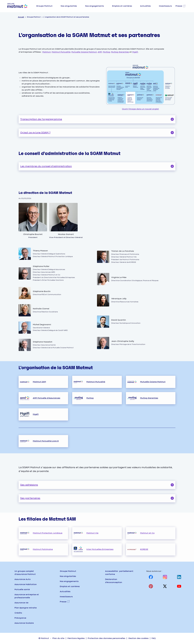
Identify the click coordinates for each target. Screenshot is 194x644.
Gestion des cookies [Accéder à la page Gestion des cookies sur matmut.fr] (138, 638)
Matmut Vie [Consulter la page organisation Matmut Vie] (92, 533)
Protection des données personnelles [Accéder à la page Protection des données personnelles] (106, 638)
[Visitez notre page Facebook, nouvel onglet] (151, 577)
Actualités (145, 6)
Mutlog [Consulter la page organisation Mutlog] (90, 398)
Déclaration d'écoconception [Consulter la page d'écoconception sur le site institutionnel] (114, 581)
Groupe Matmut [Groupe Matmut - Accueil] (68, 571)
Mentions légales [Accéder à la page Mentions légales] (76, 638)
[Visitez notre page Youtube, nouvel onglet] (179, 586)
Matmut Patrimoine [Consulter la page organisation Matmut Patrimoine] (43, 549)
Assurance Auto (23, 579)
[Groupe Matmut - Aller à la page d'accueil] (17, 6)
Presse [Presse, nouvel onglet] (63, 602)
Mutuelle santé (22, 590)
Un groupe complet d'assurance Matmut (25, 573)
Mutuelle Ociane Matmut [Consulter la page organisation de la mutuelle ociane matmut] (84, 52)
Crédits (18, 613)
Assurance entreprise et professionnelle (27, 596)
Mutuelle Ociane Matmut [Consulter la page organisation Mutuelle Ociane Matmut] (153, 382)
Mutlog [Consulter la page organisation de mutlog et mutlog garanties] (106, 52)
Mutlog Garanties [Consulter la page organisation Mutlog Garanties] (149, 398)
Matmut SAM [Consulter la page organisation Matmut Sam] (39, 382)
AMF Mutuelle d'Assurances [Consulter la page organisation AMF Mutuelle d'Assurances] (47, 398)
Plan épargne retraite (26, 608)
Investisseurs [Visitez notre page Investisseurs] (165, 6)
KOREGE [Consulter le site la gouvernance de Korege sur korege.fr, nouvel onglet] (144, 549)
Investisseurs (66, 597)
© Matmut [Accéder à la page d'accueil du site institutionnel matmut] (44, 638)
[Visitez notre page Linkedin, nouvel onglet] (179, 577)
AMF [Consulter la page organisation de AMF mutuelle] (100, 52)
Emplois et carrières (122, 6)
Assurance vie (21, 603)
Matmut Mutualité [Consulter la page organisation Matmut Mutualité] (96, 382)
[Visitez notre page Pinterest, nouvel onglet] (151, 586)
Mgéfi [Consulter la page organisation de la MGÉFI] (135, 52)
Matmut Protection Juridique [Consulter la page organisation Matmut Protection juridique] (48, 533)
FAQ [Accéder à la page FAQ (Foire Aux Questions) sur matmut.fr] (154, 638)
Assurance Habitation (26, 584)
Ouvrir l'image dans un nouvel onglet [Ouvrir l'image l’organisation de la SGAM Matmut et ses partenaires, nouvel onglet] (140, 85)
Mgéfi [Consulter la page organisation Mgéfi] (36, 414)
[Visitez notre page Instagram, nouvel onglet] (165, 577)
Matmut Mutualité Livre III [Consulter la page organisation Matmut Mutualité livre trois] (46, 441)
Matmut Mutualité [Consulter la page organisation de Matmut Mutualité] (61, 52)
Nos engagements (95, 6)
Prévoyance (20, 618)
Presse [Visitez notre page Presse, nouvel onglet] (179, 6)
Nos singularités (69, 6)
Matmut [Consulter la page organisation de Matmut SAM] (47, 52)
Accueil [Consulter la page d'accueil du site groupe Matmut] (21, 17)
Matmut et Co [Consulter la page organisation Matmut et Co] (147, 533)
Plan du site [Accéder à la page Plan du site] (58, 638)
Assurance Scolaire (24, 623)
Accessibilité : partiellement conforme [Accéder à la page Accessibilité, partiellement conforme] (119, 573)
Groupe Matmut (44, 6)
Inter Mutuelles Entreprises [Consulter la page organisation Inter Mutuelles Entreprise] (100, 549)
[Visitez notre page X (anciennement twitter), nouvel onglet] (165, 586)
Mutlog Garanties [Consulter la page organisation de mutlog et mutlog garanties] (120, 52)
